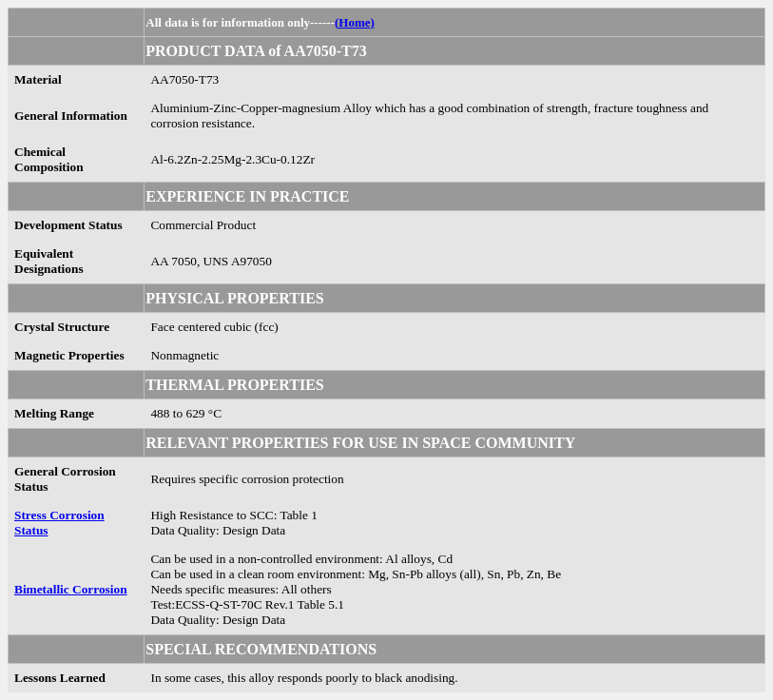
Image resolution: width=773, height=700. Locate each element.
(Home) (355, 22)
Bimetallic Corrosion (71, 589)
